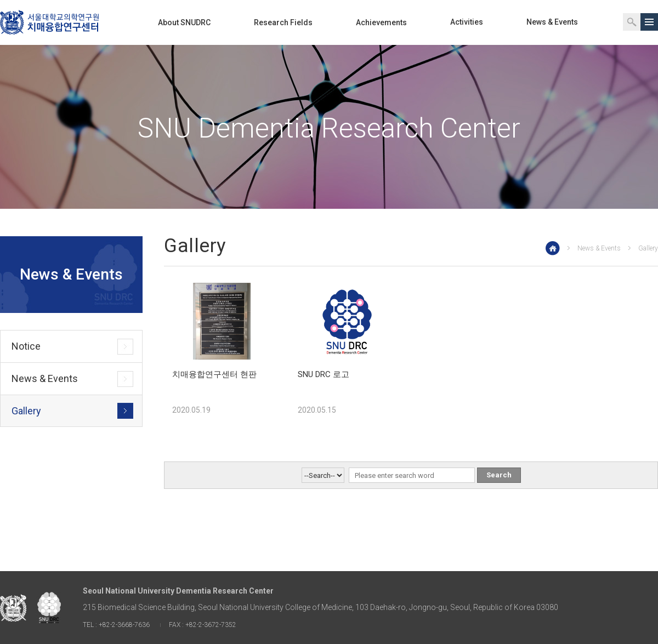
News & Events (552, 22)
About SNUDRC (184, 22)
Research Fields (283, 22)
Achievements (381, 22)
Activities (467, 22)
